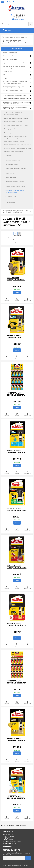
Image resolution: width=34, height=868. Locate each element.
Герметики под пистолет (13, 160)
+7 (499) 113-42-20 (18, 15)
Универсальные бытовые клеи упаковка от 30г (15, 202)
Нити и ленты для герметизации (15, 186)
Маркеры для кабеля (11, 129)
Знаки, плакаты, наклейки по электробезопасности (13, 113)
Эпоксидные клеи (11, 207)
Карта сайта (5, 863)
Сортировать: (17, 235)
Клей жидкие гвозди (12, 164)
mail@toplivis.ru (18, 17)
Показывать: (17, 240)
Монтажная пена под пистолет (15, 182)
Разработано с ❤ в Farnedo (20, 866)
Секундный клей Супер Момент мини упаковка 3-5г (15, 191)
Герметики (9, 156)
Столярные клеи (11, 197)
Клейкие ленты (10, 173)
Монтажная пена (11, 177)
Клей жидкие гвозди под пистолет (16, 169)
